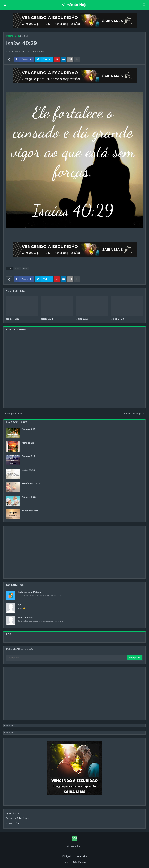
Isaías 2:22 (47, 319)
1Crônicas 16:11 (31, 511)
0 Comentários (37, 52)
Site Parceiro (80, 862)
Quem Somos (13, 813)
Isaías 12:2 (82, 319)
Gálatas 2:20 (29, 497)
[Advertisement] (74, 552)
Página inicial (13, 36)
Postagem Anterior (15, 413)
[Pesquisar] (67, 658)
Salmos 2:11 (29, 429)
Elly (19, 605)
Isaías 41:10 (28, 470)
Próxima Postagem (134, 413)
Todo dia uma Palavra (30, 592)
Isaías (25, 36)
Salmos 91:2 (29, 456)
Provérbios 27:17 (31, 484)
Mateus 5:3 (28, 443)
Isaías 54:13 (117, 319)
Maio (25, 269)
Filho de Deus (25, 618)
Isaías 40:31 (13, 319)
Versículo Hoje (75, 5)
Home (66, 862)
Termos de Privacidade (17, 818)
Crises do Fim (13, 823)
